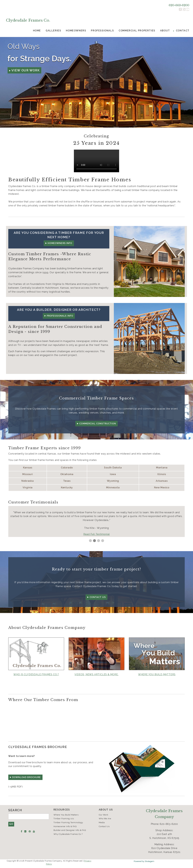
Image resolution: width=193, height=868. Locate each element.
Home (37, 31)
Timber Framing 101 (64, 819)
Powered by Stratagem (144, 861)
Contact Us (98, 597)
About (165, 31)
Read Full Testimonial (97, 534)
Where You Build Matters (66, 815)
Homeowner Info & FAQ (65, 826)
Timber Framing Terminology (68, 822)
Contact (183, 31)
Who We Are (105, 819)
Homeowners (76, 31)
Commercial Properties (137, 31)
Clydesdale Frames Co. (28, 20)
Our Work (103, 815)
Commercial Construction (98, 424)
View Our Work (26, 70)
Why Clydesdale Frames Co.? (68, 834)
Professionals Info (60, 316)
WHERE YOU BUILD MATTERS (157, 674)
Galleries (53, 31)
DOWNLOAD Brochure (27, 777)
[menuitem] (37, 31)
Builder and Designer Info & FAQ (70, 830)
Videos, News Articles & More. (96, 674)
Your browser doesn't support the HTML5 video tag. (96, 161)
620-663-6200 (179, 5)
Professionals (102, 31)
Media (102, 822)
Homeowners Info (60, 243)
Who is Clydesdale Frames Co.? (36, 674)
